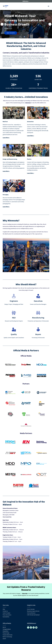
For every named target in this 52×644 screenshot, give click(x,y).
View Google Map (7, 517)
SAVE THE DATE (11, 33)
